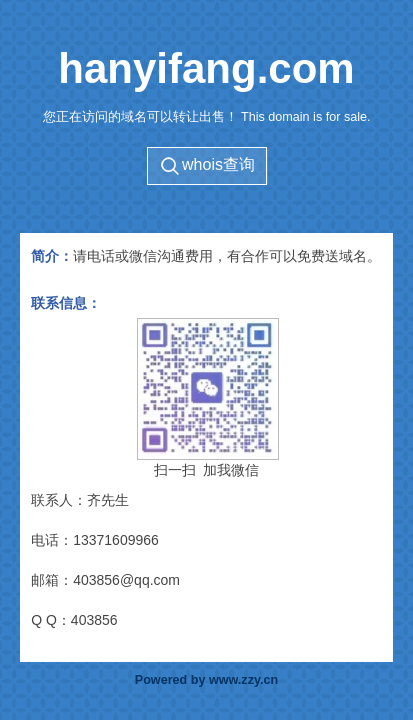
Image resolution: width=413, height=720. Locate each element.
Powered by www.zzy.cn (206, 680)
